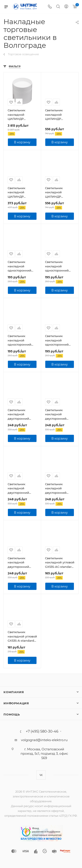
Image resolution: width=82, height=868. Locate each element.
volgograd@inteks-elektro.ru (44, 740)
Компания (14, 692)
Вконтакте (41, 775)
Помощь (12, 714)
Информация (16, 703)
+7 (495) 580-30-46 (42, 731)
